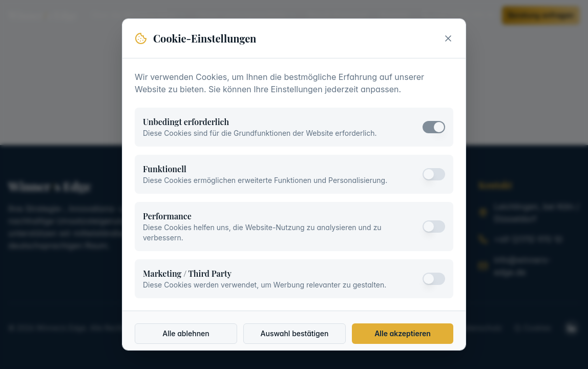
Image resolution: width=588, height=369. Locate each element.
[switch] (434, 127)
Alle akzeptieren (403, 333)
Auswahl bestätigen (295, 333)
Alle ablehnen (186, 333)
